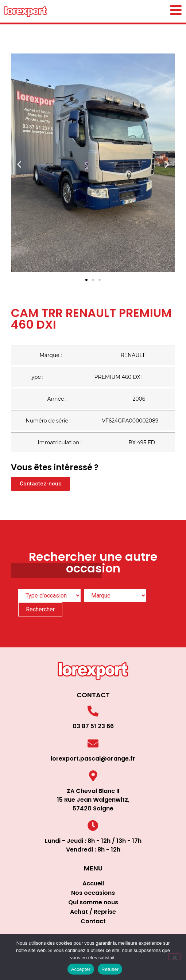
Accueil (93, 883)
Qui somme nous (93, 902)
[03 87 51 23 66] (93, 711)
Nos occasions (93, 893)
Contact (93, 921)
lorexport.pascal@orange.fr (93, 759)
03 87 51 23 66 (93, 726)
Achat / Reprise (93, 912)
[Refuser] (174, 957)
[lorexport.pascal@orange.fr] (93, 743)
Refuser (110, 969)
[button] (19, 164)
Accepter (81, 969)
